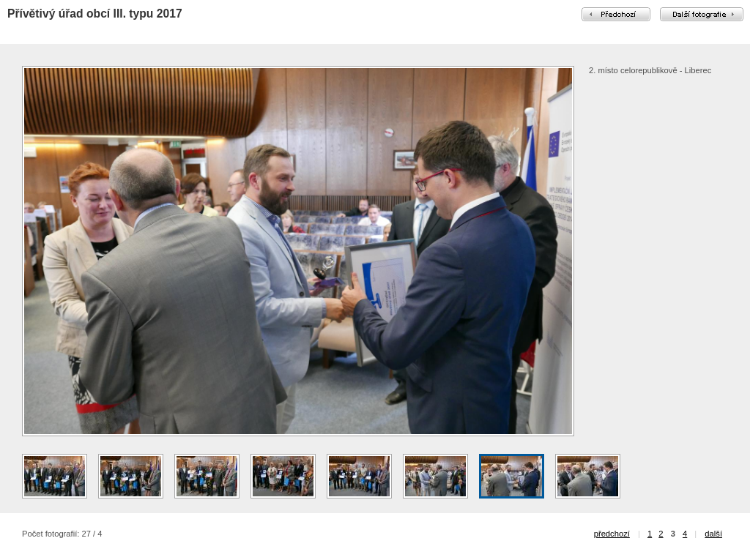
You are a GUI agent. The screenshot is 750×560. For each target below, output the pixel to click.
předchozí (612, 534)
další (713, 534)
